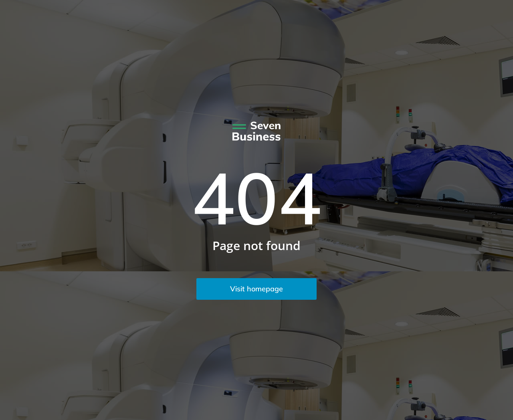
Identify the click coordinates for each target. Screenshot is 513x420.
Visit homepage (256, 289)
